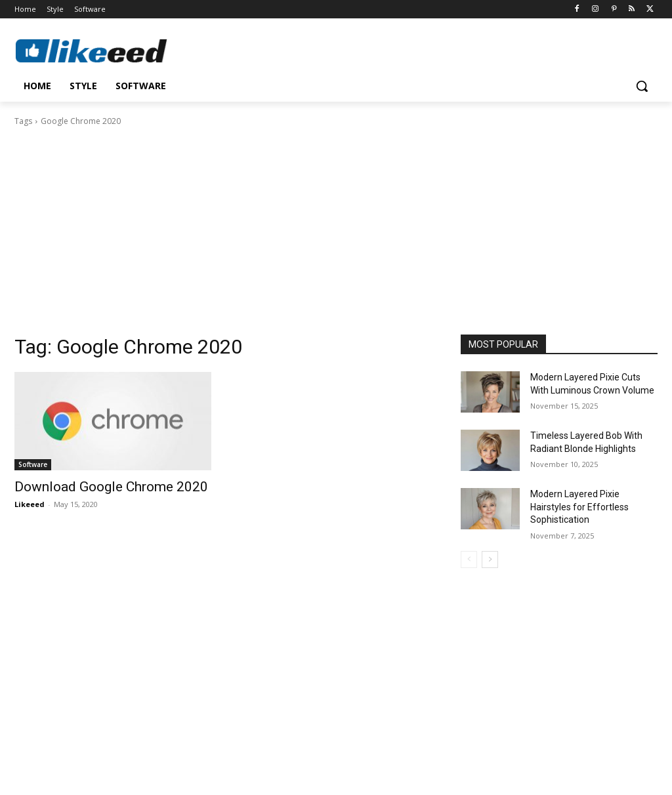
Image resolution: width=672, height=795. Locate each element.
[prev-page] (469, 560)
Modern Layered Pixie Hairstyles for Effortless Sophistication (579, 507)
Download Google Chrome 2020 (111, 487)
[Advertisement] (336, 226)
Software (33, 464)
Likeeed (30, 504)
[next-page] (490, 560)
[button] (642, 86)
